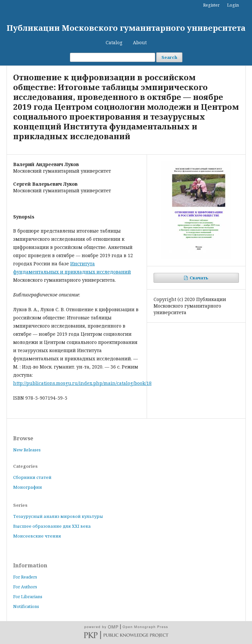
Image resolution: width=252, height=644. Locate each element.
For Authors (25, 587)
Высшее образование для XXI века (52, 526)
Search (169, 57)
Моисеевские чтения (37, 536)
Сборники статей (32, 477)
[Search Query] (113, 57)
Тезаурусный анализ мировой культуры (58, 516)
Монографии (28, 487)
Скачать (199, 278)
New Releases (27, 450)
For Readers (25, 577)
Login (233, 5)
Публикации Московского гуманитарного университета (126, 28)
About (140, 42)
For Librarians (28, 597)
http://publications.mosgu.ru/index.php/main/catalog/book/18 (82, 383)
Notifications (26, 606)
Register (211, 5)
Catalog (114, 42)
